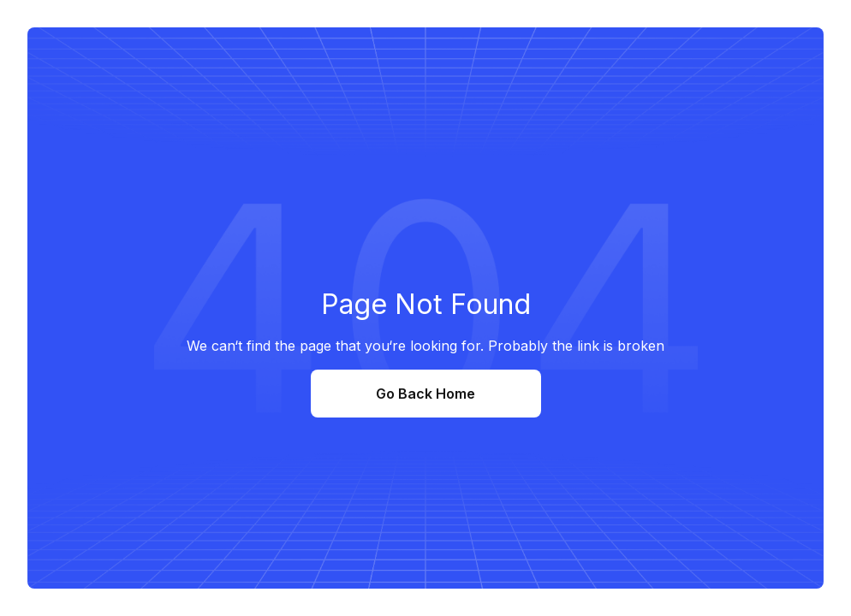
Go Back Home (425, 394)
